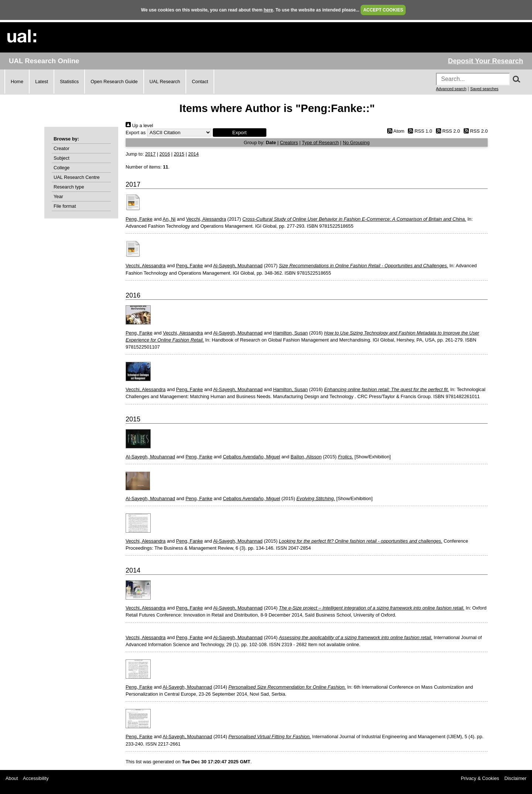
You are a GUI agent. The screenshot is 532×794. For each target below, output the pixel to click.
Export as (136, 133)
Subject (62, 158)
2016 (165, 154)
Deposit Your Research (485, 61)
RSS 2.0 (447, 131)
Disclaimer (515, 778)
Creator (62, 148)
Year (58, 196)
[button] (240, 133)
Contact (200, 82)
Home (17, 82)
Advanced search (451, 89)
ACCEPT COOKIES (383, 10)
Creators (289, 142)
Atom (394, 131)
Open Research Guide (114, 82)
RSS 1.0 (419, 131)
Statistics (69, 82)
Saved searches (484, 89)
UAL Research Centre (77, 177)
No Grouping (356, 142)
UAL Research (165, 82)
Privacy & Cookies (480, 778)
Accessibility (36, 778)
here (268, 10)
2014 (193, 154)
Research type (69, 187)
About (12, 778)
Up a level (139, 125)
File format (65, 206)
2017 (150, 154)
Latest (42, 82)
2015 (179, 154)
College (62, 168)
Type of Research (320, 142)
